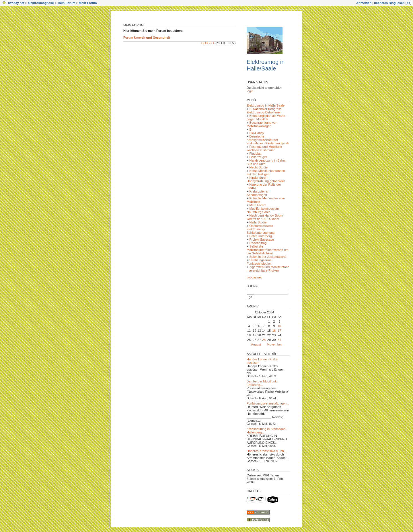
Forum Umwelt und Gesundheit (147, 38)
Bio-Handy (257, 133)
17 (279, 331)
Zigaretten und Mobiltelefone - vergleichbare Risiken (268, 269)
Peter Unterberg (260, 236)
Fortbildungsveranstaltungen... (268, 403)
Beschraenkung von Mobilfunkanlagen (262, 124)
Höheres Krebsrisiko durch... (267, 451)
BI (251, 129)
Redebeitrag (258, 243)
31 (279, 340)
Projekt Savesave (262, 240)
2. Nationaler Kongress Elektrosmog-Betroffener (264, 111)
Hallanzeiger (258, 157)
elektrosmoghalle (41, 3)
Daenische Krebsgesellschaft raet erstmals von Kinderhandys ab (268, 140)
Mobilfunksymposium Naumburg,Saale (263, 210)
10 (279, 326)
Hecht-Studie (258, 167)
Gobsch (208, 43)
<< (408, 3)
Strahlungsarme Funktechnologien (259, 262)
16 (274, 331)
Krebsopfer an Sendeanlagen (258, 193)
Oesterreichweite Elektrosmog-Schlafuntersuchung (261, 229)
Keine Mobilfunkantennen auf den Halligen (266, 172)
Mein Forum (66, 3)
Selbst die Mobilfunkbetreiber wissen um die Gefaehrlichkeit (268, 250)
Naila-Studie (258, 222)
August (256, 344)
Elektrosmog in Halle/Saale (266, 65)
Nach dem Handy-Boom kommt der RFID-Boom (265, 217)
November (275, 344)
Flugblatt (255, 154)
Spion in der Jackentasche (268, 257)
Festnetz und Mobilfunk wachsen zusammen (264, 148)
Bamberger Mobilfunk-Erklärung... (262, 383)
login (250, 91)
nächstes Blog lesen (389, 3)
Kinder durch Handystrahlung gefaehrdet (266, 179)
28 (264, 340)
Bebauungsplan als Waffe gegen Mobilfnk (266, 117)
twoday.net (16, 3)
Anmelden (364, 3)
